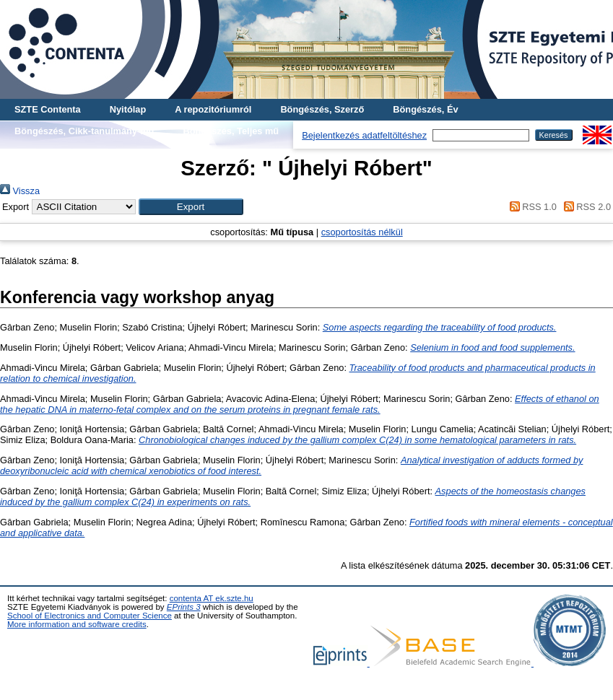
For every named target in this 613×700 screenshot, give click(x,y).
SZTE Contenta (48, 109)
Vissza (20, 191)
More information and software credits (77, 624)
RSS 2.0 (585, 207)
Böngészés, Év (425, 109)
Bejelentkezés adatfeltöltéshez (364, 135)
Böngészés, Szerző (322, 109)
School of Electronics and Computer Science (90, 616)
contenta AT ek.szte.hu (212, 598)
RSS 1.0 (531, 207)
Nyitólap (128, 109)
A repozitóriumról (213, 109)
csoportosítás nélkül (362, 232)
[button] (191, 207)
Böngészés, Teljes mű (231, 131)
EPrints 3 (184, 607)
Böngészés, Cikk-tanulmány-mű (84, 131)
